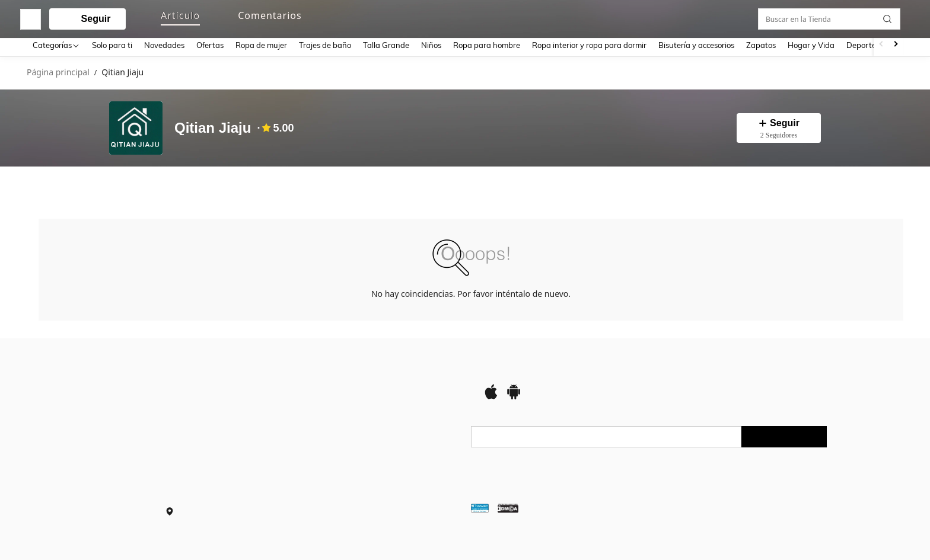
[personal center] (804, 17)
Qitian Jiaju (213, 128)
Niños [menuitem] (431, 45)
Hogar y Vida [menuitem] (811, 45)
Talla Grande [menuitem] (386, 45)
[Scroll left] (881, 45)
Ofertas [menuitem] (210, 45)
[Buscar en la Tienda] (832, 184)
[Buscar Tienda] (890, 184)
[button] (453, 17)
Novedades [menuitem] (164, 45)
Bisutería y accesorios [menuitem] (696, 45)
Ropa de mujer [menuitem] (261, 45)
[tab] (59, 184)
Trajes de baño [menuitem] (325, 45)
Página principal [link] (58, 73)
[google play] (514, 395)
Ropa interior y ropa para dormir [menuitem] (589, 45)
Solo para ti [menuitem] (112, 45)
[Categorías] (56, 45)
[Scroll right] (896, 45)
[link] (826, 16)
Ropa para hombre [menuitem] (487, 45)
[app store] (491, 395)
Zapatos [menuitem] (761, 45)
